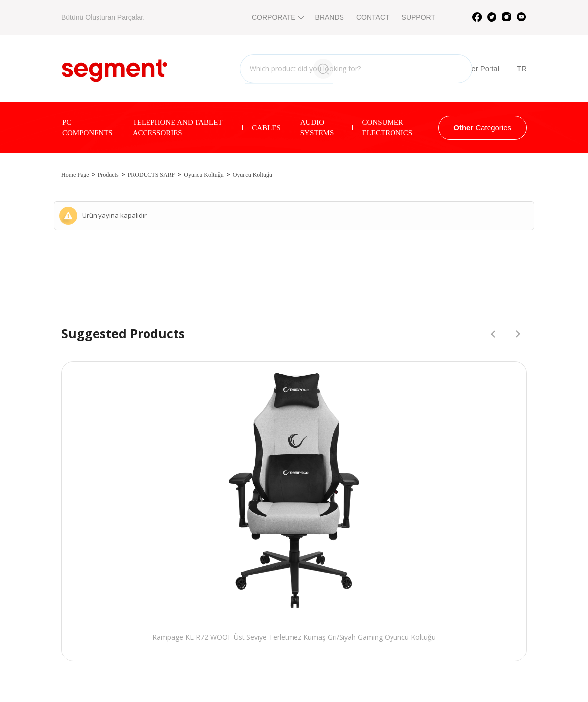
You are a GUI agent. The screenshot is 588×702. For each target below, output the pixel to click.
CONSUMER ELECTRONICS (388, 127)
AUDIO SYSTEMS (317, 127)
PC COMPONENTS (88, 127)
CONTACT (373, 17)
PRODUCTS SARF (151, 175)
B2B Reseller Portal (459, 69)
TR (522, 69)
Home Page (75, 175)
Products (108, 175)
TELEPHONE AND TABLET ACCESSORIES (178, 127)
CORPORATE (277, 17)
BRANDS (330, 17)
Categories (482, 127)
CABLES (266, 128)
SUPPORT (418, 17)
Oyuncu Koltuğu (203, 175)
